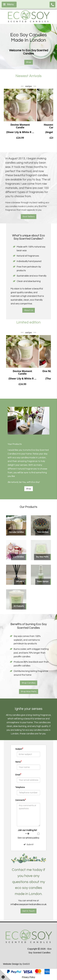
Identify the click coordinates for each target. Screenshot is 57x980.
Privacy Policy (28, 977)
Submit (28, 844)
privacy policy (32, 838)
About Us (29, 310)
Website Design (11, 964)
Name (19, 762)
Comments (21, 800)
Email (18, 775)
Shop (29, 489)
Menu (9, 4)
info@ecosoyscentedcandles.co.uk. (29, 904)
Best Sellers (29, 217)
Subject (19, 749)
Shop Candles (29, 683)
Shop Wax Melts (29, 692)
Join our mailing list (27, 832)
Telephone (20, 787)
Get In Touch (28, 911)
